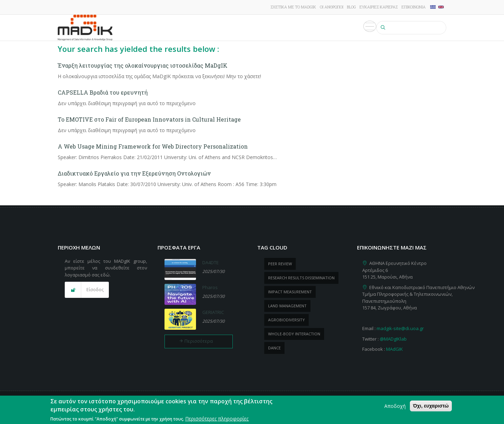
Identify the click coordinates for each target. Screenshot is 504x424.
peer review (280, 264)
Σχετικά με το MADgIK (293, 7)
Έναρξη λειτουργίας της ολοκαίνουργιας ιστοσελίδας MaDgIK (143, 65)
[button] (87, 290)
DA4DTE (211, 262)
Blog (351, 7)
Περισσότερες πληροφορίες (217, 419)
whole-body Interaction (294, 334)
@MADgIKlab (393, 339)
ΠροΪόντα (274, 28)
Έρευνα (184, 28)
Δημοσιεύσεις (237, 28)
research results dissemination (301, 278)
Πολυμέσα (359, 28)
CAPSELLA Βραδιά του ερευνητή (103, 92)
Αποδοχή (395, 407)
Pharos (210, 287)
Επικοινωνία (414, 7)
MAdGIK (394, 349)
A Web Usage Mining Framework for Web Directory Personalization (153, 146)
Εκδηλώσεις (324, 28)
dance (274, 348)
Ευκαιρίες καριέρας (379, 7)
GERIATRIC (213, 312)
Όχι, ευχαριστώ (431, 406)
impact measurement (290, 292)
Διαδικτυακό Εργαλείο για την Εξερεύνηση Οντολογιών (134, 173)
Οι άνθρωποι (332, 7)
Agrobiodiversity (286, 320)
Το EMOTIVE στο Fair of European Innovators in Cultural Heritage (149, 119)
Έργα (206, 28)
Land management (287, 306)
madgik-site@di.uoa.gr (400, 328)
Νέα (298, 28)
